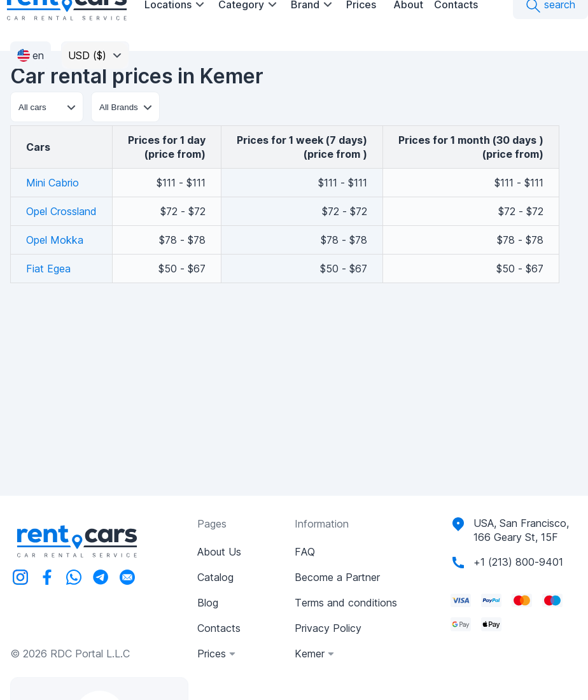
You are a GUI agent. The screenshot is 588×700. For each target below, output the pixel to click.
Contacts (219, 628)
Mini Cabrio (52, 183)
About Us (219, 552)
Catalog (215, 577)
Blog (208, 603)
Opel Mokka (55, 240)
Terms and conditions (346, 603)
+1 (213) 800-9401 (518, 562)
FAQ (305, 552)
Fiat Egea (48, 269)
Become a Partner (337, 577)
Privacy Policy (328, 628)
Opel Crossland (61, 211)
